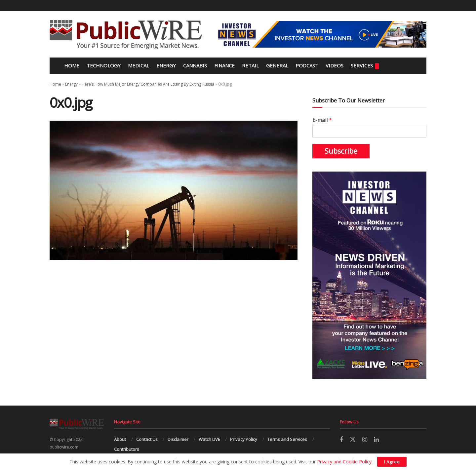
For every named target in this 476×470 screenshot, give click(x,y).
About (120, 439)
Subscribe (341, 151)
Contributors (127, 449)
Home (71, 65)
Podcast (307, 65)
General (277, 65)
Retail (250, 65)
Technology (104, 65)
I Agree (392, 462)
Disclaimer (178, 439)
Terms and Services (287, 439)
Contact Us (147, 439)
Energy (166, 65)
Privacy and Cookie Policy (344, 462)
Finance (224, 65)
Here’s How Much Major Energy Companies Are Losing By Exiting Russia (148, 84)
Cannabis (195, 65)
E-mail (322, 120)
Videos (335, 65)
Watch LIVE (209, 439)
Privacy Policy (244, 439)
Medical (139, 65)
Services (365, 66)
